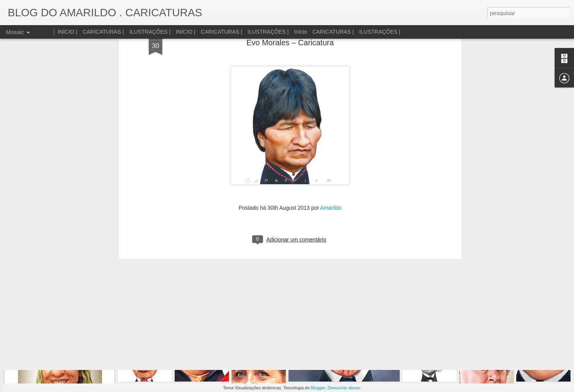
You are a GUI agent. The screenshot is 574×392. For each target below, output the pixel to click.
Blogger (318, 388)
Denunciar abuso (344, 388)
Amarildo (331, 94)
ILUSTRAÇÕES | (150, 32)
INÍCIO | (67, 32)
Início (300, 32)
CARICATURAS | (103, 32)
